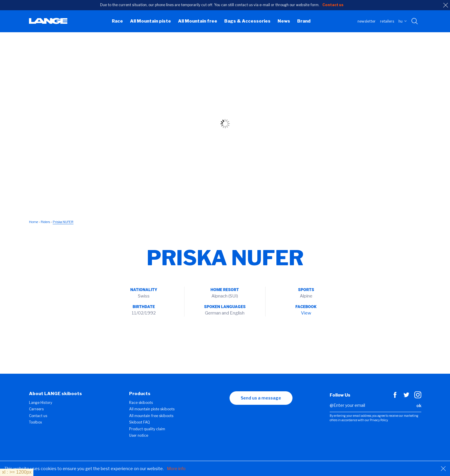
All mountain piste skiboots (152, 409)
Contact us (38, 416)
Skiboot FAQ (140, 422)
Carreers (36, 409)
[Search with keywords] (415, 21)
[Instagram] (418, 397)
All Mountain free (198, 21)
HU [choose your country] (403, 21)
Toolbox (36, 422)
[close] (446, 5)
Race (117, 21)
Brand (304, 21)
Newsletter (367, 21)
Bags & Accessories (247, 21)
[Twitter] (406, 397)
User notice (139, 435)
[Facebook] (395, 397)
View (306, 313)
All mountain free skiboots (151, 416)
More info (176, 469)
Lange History (41, 403)
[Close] (443, 469)
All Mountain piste (150, 21)
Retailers (387, 21)
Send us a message (261, 398)
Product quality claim (147, 429)
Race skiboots (141, 403)
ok (419, 406)
